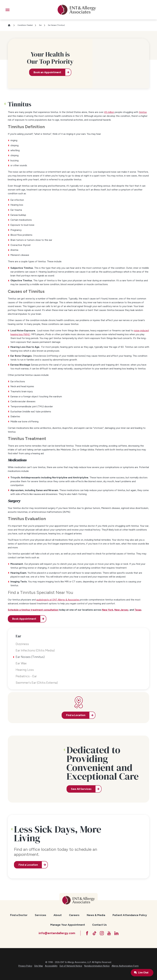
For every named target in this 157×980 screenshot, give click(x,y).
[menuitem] (19, 915)
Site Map (39, 966)
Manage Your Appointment (68, 925)
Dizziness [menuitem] (22, 644)
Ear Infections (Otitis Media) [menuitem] (35, 650)
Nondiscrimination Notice (97, 966)
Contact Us (99, 925)
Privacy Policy (25, 966)
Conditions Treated (25, 25)
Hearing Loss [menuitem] (25, 670)
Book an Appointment (47, 72)
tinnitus (143, 112)
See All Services (81, 789)
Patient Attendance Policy (130, 915)
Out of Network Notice (71, 966)
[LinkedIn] (116, 933)
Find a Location (28, 865)
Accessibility (51, 966)
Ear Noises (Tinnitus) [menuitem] (30, 657)
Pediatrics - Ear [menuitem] (26, 676)
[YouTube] (109, 933)
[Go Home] (10, 25)
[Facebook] (87, 933)
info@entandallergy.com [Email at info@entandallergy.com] (57, 933)
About (58, 915)
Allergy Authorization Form (125, 966)
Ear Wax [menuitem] (21, 663)
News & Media (96, 915)
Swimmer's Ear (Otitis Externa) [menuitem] (37, 683)
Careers (74, 915)
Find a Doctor (19, 915)
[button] (8, 10)
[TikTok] (94, 933)
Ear (40, 25)
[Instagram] (102, 933)
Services (40, 915)
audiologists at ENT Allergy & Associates (58, 600)
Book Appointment (24, 619)
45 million (109, 112)
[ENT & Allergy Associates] (77, 10)
